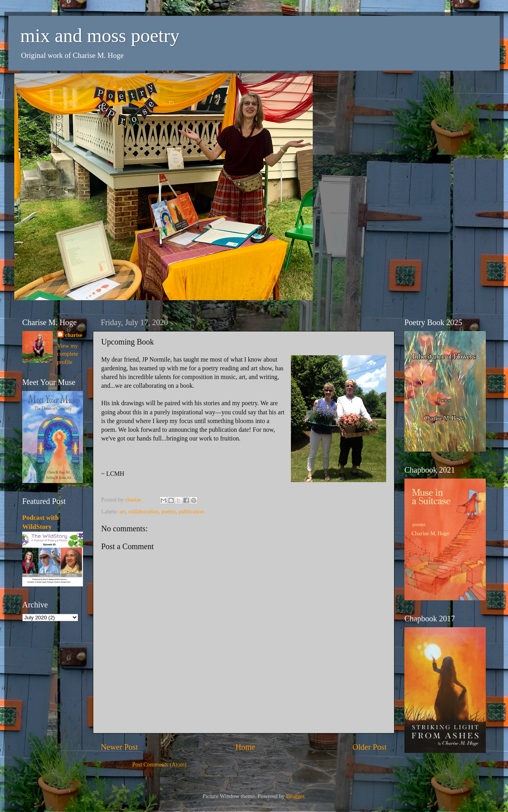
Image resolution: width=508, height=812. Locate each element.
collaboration (143, 511)
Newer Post (119, 747)
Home (245, 747)
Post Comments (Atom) (159, 764)
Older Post (369, 747)
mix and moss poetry (100, 35)
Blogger (295, 796)
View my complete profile (68, 354)
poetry (169, 511)
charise (74, 335)
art (122, 511)
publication (191, 511)
